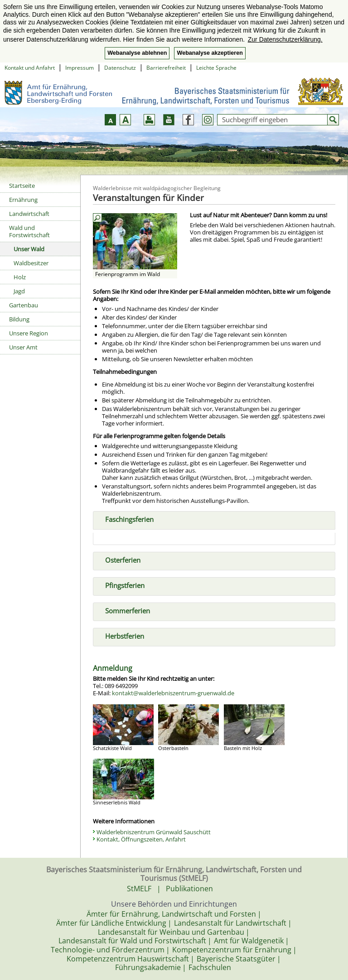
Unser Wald (29, 249)
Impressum (80, 68)
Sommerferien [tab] (124, 610)
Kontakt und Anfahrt (30, 68)
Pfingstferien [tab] (121, 585)
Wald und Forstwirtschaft (29, 231)
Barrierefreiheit (166, 68)
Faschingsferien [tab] (126, 519)
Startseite (22, 186)
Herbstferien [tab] (121, 636)
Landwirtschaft (29, 214)
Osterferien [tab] (119, 559)
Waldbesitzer (31, 263)
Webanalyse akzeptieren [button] (210, 53)
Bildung (19, 319)
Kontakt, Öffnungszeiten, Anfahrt (141, 839)
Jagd (19, 291)
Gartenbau (24, 305)
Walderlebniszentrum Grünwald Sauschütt (154, 832)
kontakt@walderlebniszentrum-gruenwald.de (173, 693)
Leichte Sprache (216, 68)
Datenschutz (120, 68)
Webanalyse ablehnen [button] (137, 53)
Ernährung (23, 200)
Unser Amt (23, 347)
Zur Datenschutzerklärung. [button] (285, 39)
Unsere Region (29, 333)
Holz (20, 277)
